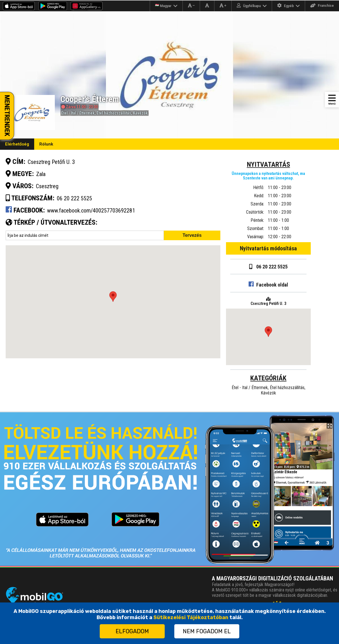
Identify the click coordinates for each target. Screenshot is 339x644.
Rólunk (46, 144)
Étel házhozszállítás (114, 113)
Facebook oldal (268, 285)
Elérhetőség (17, 144)
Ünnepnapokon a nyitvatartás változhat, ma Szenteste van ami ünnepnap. (268, 176)
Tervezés (192, 235)
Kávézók (140, 113)
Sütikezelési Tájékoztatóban (191, 617)
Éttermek (87, 113)
